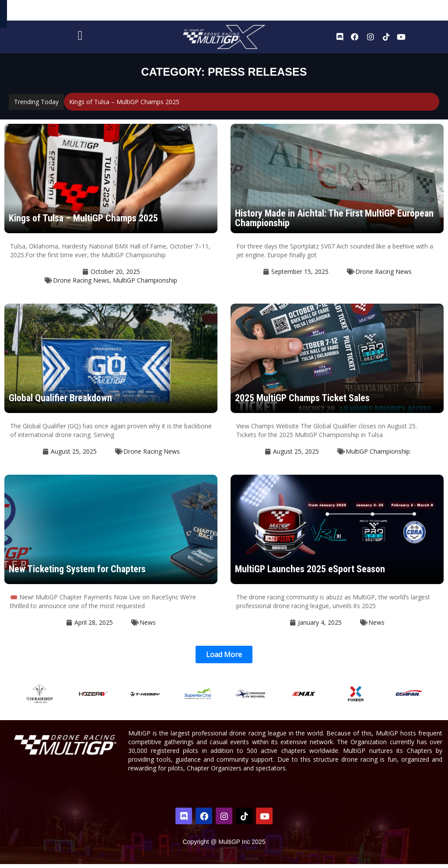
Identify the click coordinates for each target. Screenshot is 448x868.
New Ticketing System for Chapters (77, 573)
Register (395, 12)
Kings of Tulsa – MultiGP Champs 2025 (124, 106)
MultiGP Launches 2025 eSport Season (310, 573)
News (148, 626)
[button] (224, 658)
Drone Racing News (81, 284)
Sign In (421, 12)
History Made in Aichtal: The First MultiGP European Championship (334, 222)
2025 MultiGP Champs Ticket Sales (302, 402)
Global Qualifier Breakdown (60, 402)
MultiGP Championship (145, 284)
